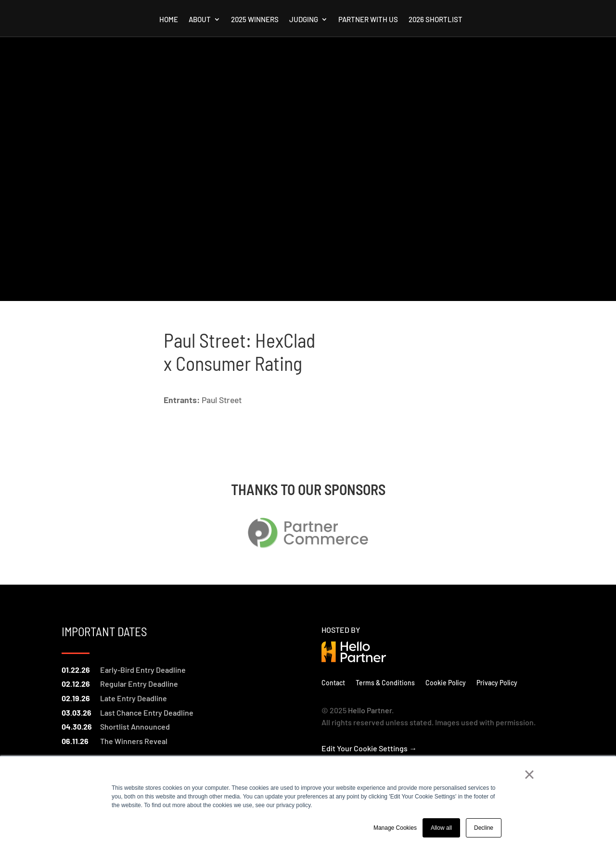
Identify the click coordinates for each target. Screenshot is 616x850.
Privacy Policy (497, 682)
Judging (304, 20)
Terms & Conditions (385, 682)
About (200, 20)
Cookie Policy (446, 682)
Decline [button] (484, 828)
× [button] (529, 774)
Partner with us (368, 20)
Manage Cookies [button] (395, 828)
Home (169, 20)
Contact (333, 682)
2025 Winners (255, 20)
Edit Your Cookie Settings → (369, 748)
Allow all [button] (441, 828)
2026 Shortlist (436, 20)
